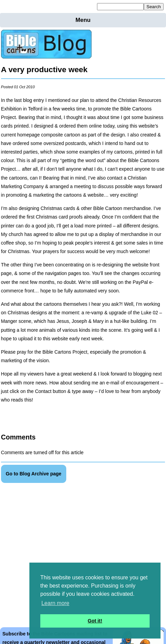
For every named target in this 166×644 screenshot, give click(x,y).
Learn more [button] (55, 603)
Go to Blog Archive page (34, 474)
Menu (83, 20)
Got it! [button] (95, 621)
